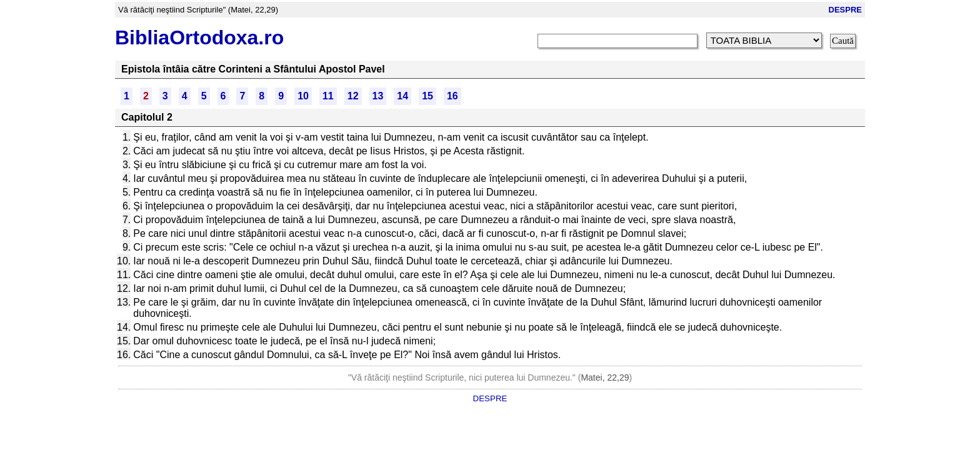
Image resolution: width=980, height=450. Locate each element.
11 (328, 96)
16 (452, 96)
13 (378, 96)
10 (303, 96)
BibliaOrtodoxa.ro (199, 37)
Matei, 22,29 (605, 377)
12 (353, 96)
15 (427, 96)
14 (402, 96)
